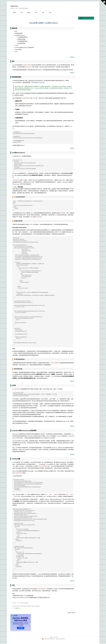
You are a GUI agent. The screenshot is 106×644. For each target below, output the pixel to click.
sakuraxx (14, 6)
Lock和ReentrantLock (20, 35)
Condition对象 (18, 50)
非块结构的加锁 (21, 43)
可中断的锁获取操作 (22, 41)
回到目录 (72, 57)
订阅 (43, 13)
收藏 (36, 606)
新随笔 (29, 13)
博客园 (14, 13)
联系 (36, 13)
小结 (16, 52)
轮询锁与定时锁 (21, 39)
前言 (16, 31)
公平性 (16, 45)
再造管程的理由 (19, 33)
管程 (62, 462)
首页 (21, 13)
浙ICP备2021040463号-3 (61, 639)
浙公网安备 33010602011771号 (49, 639)
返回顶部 (73, 613)
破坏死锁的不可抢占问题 (38, 82)
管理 (50, 13)
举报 (39, 606)
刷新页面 (69, 613)
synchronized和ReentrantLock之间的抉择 (24, 48)
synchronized (16, 184)
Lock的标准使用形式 (22, 37)
